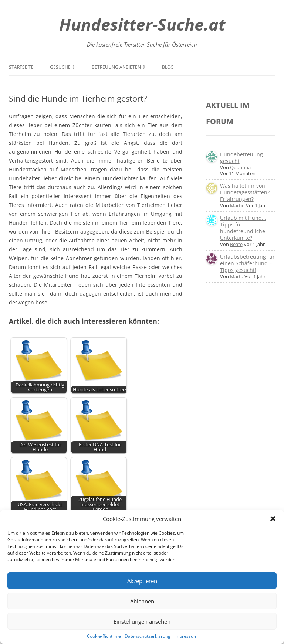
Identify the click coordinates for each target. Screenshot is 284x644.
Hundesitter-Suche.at (142, 24)
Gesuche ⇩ (63, 67)
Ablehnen (142, 601)
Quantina (240, 167)
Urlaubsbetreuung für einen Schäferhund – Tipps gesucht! (247, 263)
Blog (168, 67)
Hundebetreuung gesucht (241, 158)
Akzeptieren (142, 581)
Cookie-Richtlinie (104, 636)
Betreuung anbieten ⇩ (119, 67)
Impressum (186, 636)
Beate (236, 244)
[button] (273, 519)
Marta (237, 276)
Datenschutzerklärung (148, 636)
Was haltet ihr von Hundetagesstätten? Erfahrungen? (245, 192)
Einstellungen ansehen (142, 621)
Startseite (21, 67)
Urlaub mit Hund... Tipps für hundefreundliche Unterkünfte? (243, 228)
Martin (237, 205)
